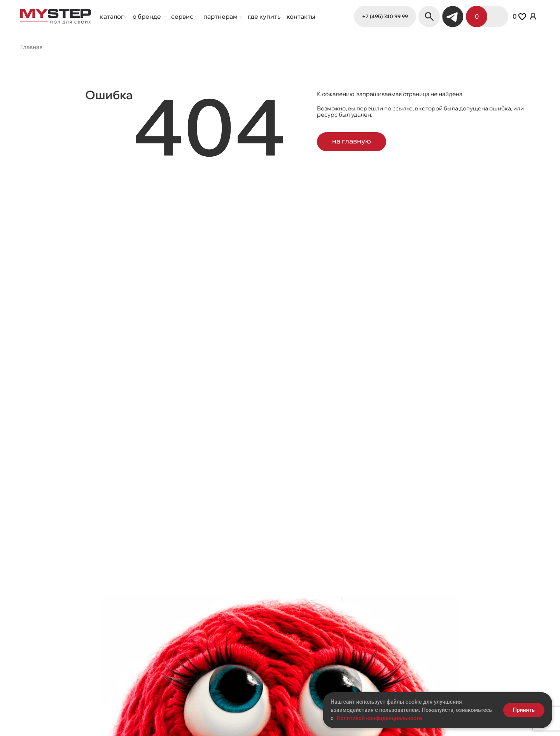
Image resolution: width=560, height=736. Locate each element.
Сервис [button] (183, 16)
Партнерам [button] (221, 16)
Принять (524, 710)
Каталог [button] (112, 16)
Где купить (264, 16)
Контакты (301, 16)
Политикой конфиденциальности (379, 718)
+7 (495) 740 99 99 (385, 16)
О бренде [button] (147, 16)
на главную (354, 140)
